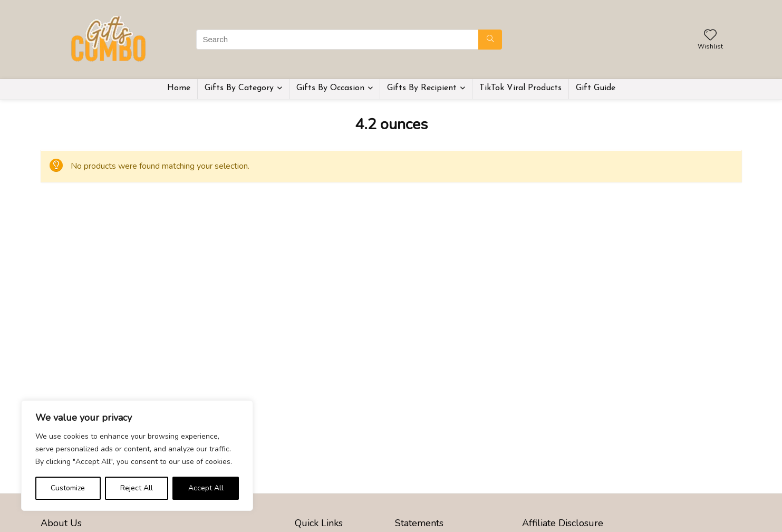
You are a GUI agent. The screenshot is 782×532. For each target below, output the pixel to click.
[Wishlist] (710, 36)
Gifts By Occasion (330, 88)
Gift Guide (596, 88)
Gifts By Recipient (422, 88)
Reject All (137, 488)
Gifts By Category (239, 88)
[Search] (490, 40)
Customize (68, 488)
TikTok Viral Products (520, 88)
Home (179, 88)
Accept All (206, 488)
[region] (137, 456)
